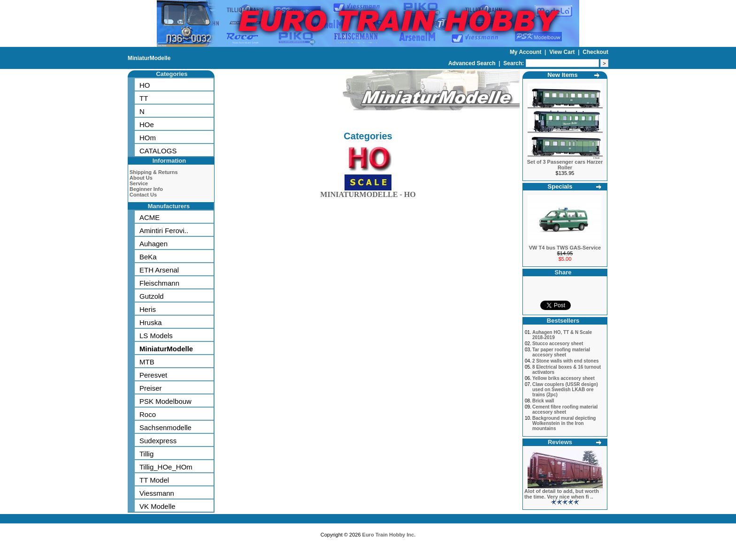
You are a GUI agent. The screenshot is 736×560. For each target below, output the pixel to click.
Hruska (151, 322)
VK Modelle (157, 506)
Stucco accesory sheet (558, 344)
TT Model (154, 480)
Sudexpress (158, 441)
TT (144, 98)
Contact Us (143, 195)
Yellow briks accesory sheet (563, 378)
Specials (560, 186)
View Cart (563, 52)
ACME (149, 217)
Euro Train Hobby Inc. (389, 535)
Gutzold (152, 296)
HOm (148, 138)
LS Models (156, 336)
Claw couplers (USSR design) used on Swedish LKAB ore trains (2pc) (565, 390)
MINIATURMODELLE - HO (368, 193)
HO (145, 85)
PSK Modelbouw (165, 401)
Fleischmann (159, 283)
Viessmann (157, 493)
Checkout (595, 52)
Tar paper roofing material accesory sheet (561, 352)
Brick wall (543, 401)
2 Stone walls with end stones (566, 361)
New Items (562, 75)
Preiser (151, 388)
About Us (141, 178)
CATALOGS (158, 151)
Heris (148, 309)
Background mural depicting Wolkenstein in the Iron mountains (564, 423)
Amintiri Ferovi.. (164, 231)
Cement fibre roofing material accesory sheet (565, 409)
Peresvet (153, 375)
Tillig (146, 454)
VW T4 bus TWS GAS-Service (565, 248)
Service (139, 183)
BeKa (148, 257)
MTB (147, 362)
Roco (148, 414)
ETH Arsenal (159, 270)
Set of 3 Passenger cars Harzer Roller (565, 165)
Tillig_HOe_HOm (166, 467)
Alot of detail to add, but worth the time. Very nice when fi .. (562, 494)
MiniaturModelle (149, 58)
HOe (147, 125)
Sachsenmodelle (165, 428)
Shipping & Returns (154, 172)
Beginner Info (146, 189)
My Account (526, 52)
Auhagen (153, 244)
